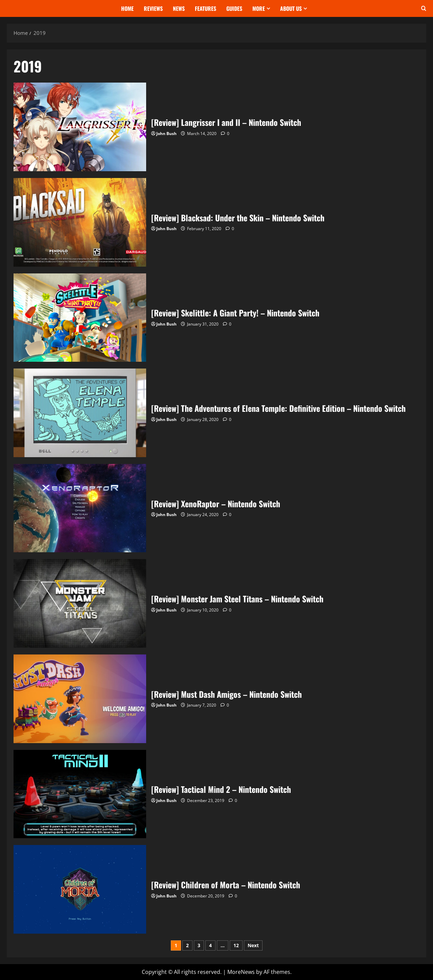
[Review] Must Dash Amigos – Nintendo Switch (80, 699)
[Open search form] (424, 8)
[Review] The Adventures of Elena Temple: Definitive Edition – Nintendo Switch (80, 413)
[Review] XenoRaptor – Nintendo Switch (80, 508)
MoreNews (241, 972)
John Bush (166, 133)
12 (236, 945)
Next (253, 945)
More (259, 8)
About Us (291, 8)
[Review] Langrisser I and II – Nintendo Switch (80, 127)
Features (206, 8)
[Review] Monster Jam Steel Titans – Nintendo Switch (80, 603)
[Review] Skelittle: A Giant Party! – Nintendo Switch (80, 318)
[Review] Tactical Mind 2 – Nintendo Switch (80, 794)
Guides (234, 8)
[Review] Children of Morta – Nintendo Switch (80, 889)
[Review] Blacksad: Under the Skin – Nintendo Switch (80, 222)
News (179, 8)
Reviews (153, 8)
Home (127, 8)
